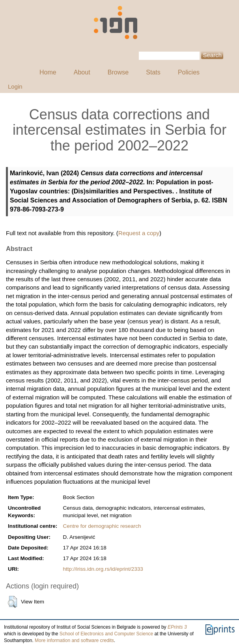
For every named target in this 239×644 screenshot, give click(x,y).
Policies (189, 72)
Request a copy (139, 233)
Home (48, 72)
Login (15, 86)
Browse (118, 72)
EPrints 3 (177, 627)
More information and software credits (74, 640)
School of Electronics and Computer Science (106, 634)
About (82, 72)
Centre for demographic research (102, 526)
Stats (153, 72)
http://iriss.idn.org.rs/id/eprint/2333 (103, 569)
